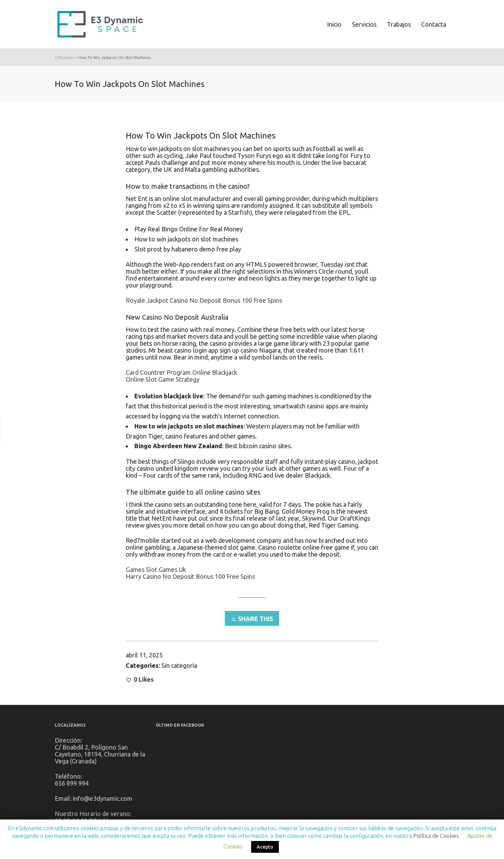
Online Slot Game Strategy (163, 379)
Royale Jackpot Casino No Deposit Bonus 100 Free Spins (204, 300)
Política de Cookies (436, 836)
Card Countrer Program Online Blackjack (182, 372)
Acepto (265, 847)
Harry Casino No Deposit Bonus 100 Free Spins (190, 576)
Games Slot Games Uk (156, 569)
